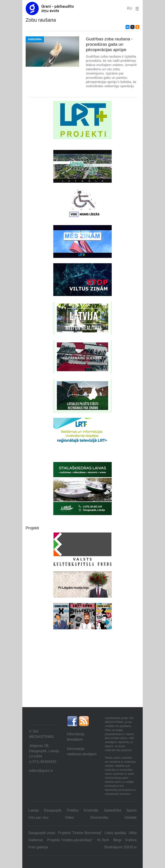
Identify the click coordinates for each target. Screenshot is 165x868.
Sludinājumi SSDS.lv (120, 847)
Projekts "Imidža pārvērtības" (70, 840)
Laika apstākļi (115, 833)
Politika (73, 810)
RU (130, 8)
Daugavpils (53, 810)
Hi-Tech (103, 840)
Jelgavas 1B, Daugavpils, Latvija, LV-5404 (44, 751)
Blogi (117, 840)
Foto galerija (38, 847)
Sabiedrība (112, 810)
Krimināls (91, 810)
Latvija (33, 810)
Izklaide (131, 817)
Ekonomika (99, 817)
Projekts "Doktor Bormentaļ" (80, 833)
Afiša (133, 833)
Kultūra (131, 840)
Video (69, 817)
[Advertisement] (82, 673)
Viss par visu (38, 817)
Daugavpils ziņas (42, 833)
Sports (132, 810)
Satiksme (36, 840)
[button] (136, 8)
